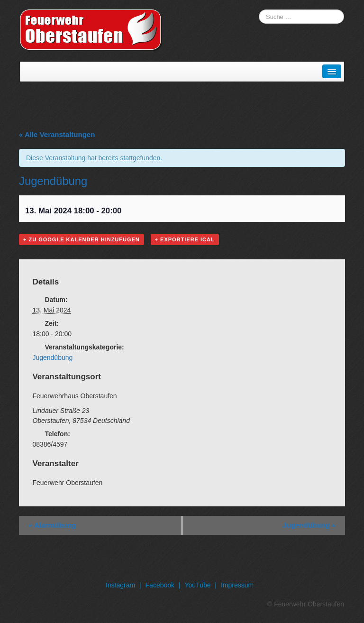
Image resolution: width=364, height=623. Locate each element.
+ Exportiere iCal (185, 239)
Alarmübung (52, 525)
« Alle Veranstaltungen (57, 134)
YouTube (197, 585)
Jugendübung (52, 357)
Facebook (160, 585)
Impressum (237, 585)
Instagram (120, 585)
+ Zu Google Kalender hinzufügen (82, 239)
